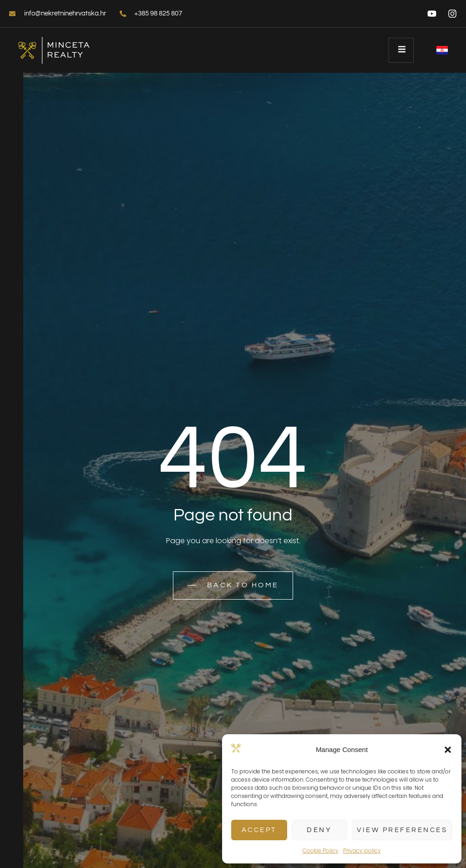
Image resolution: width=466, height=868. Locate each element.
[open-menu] (401, 50)
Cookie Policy (321, 850)
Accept (259, 830)
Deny (319, 830)
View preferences (402, 830)
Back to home (233, 585)
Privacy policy (362, 850)
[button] (448, 750)
